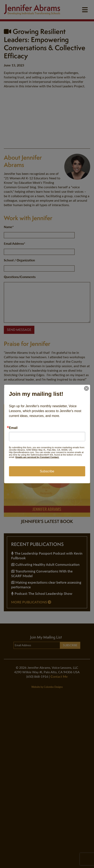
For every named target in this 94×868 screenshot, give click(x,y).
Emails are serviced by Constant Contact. (37, 457)
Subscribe (47, 471)
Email (13, 428)
